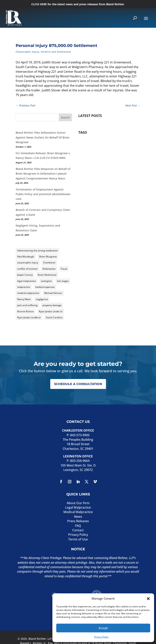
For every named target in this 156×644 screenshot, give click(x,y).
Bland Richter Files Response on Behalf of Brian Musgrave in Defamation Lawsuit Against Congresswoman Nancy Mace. (43, 174)
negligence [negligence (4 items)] (42, 299)
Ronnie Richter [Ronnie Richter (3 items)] (26, 311)
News (78, 517)
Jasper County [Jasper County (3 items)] (25, 275)
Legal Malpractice (78, 507)
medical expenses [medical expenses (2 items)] (45, 287)
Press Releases (78, 521)
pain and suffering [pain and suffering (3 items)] (27, 305)
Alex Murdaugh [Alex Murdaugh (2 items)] (26, 257)
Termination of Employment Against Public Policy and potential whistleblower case (43, 194)
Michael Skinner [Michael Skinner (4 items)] (53, 293)
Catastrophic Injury (27, 52)
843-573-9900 (80, 435)
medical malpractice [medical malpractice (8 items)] (28, 293)
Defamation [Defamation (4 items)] (49, 269)
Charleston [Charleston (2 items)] (49, 263)
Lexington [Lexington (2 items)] (46, 281)
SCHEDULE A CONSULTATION (78, 384)
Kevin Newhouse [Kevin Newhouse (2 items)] (47, 275)
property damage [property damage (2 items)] (52, 305)
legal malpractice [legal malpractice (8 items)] (27, 281)
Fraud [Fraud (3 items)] (64, 269)
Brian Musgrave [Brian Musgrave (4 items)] (48, 257)
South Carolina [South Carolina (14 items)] (54, 317)
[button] (148, 599)
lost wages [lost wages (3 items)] (63, 281)
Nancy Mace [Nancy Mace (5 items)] (24, 299)
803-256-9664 (80, 461)
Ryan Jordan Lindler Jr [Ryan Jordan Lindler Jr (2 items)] (29, 317)
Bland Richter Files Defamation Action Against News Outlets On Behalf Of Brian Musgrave (43, 137)
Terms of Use (78, 539)
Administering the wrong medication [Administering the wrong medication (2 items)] (38, 251)
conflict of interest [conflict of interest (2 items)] (27, 269)
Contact (78, 530)
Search (65, 117)
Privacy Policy (101, 637)
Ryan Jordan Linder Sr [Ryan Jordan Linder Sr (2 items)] (51, 311)
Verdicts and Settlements (56, 52)
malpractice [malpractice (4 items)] (24, 287)
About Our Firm (78, 503)
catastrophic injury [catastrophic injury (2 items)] (28, 263)
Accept (103, 628)
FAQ (78, 526)
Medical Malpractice (78, 512)
